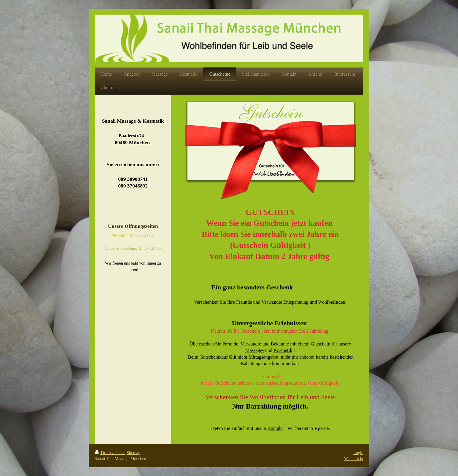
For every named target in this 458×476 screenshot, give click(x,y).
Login (358, 453)
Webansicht (354, 458)
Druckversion (110, 453)
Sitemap (133, 453)
